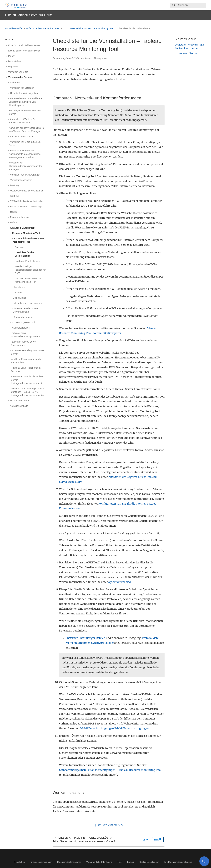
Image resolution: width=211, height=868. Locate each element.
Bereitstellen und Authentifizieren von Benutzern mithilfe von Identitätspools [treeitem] (26, 102)
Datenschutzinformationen (69, 862)
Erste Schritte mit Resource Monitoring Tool (92, 28)
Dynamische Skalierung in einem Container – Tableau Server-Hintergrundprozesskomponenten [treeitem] (28, 392)
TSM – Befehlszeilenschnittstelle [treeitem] (26, 201)
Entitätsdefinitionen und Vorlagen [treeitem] (26, 207)
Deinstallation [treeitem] (20, 298)
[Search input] (192, 5)
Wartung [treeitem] (14, 196)
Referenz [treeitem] (14, 223)
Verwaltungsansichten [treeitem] (21, 180)
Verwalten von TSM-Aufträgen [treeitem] (25, 175)
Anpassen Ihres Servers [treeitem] (22, 137)
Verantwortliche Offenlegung (99, 862)
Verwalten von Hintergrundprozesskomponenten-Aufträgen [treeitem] (26, 166)
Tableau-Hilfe (14, 28)
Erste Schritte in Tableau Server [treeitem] (24, 45)
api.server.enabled (120, 582)
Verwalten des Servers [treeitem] (20, 77)
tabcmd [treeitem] (13, 212)
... (65, 28)
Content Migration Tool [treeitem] (23, 322)
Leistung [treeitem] (14, 185)
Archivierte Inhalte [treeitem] (19, 406)
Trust (120, 862)
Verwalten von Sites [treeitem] (18, 72)
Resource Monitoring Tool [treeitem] (25, 233)
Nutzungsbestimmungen (41, 862)
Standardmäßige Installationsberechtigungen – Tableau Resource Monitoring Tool (110, 770)
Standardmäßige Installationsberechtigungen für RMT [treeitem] (30, 270)
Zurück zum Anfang (109, 825)
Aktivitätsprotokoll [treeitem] (20, 328)
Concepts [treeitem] (20, 247)
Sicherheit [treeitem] (15, 83)
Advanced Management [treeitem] (22, 228)
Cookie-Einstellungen (149, 862)
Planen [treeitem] (11, 56)
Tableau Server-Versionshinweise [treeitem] (24, 51)
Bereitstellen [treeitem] (14, 61)
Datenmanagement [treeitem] (19, 401)
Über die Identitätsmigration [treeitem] (23, 93)
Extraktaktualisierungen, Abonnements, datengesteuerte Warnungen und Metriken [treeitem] (25, 154)
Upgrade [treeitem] (17, 292)
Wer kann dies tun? (188, 53)
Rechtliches (19, 862)
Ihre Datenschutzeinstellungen (178, 862)
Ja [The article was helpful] (146, 840)
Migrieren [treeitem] (12, 67)
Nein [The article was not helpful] (158, 840)
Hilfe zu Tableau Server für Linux (43, 28)
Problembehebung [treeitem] (19, 217)
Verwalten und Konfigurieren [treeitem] (28, 303)
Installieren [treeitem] (19, 287)
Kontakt (131, 862)
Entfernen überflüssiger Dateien (85, 638)
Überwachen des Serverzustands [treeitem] (26, 191)
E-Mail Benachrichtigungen (97, 728)
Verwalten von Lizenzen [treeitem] (22, 88)
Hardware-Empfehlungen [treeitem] (27, 261)
